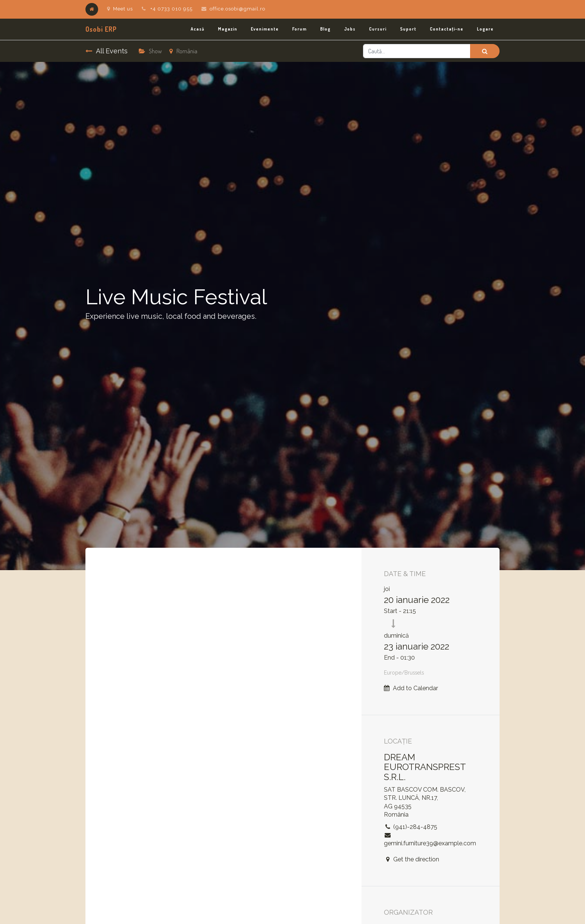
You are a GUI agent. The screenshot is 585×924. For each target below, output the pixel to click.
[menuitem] (198, 29)
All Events (107, 51)
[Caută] (485, 51)
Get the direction (416, 859)
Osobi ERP (101, 29)
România (183, 51)
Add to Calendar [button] (415, 688)
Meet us (120, 9)
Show (150, 51)
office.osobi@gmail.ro (237, 9)
